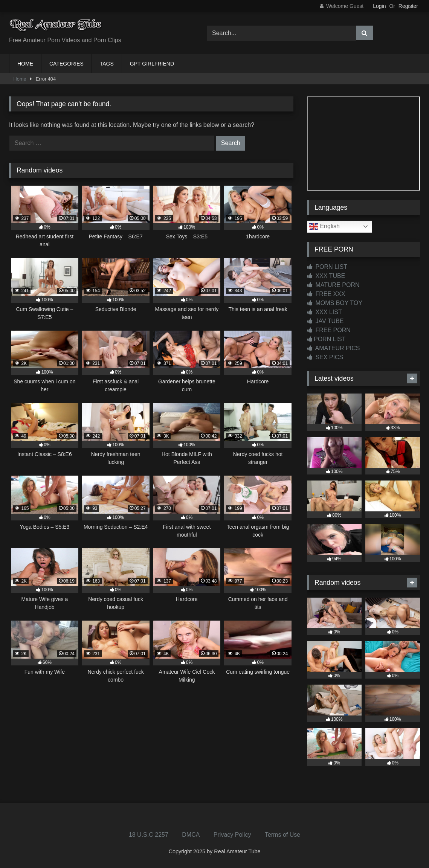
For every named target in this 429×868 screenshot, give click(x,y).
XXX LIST (324, 312)
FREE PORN (329, 330)
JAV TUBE (325, 321)
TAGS (107, 64)
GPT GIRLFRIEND (152, 64)
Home (20, 79)
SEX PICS (325, 357)
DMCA (191, 835)
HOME (25, 64)
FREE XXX (326, 294)
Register (408, 6)
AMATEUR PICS (333, 348)
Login (379, 6)
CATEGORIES (66, 64)
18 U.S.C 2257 (149, 835)
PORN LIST (327, 267)
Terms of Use (282, 835)
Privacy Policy (232, 835)
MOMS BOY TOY (335, 303)
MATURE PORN (333, 285)
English (324, 227)
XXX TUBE (326, 276)
